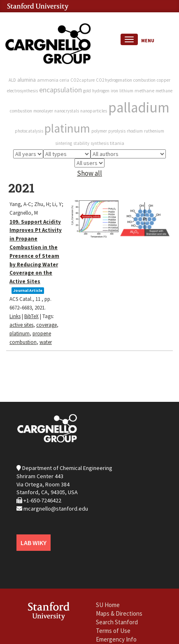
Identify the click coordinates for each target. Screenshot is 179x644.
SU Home (108, 605)
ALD (12, 80)
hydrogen (101, 91)
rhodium (135, 131)
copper (164, 80)
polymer (99, 131)
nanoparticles (94, 111)
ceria (64, 80)
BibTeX (31, 316)
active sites (21, 325)
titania (117, 143)
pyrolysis (117, 131)
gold (87, 91)
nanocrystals (67, 111)
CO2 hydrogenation (114, 80)
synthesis (100, 143)
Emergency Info (116, 639)
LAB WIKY (34, 543)
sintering (64, 143)
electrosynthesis (22, 91)
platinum (67, 128)
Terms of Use (113, 631)
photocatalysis (29, 131)
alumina (27, 80)
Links (15, 316)
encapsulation (60, 90)
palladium (139, 108)
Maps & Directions (119, 613)
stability (81, 143)
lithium (126, 91)
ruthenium (154, 131)
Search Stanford (117, 622)
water (46, 342)
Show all (89, 173)
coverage (46, 325)
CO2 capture (83, 80)
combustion (144, 80)
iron (114, 91)
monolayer (43, 111)
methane (144, 91)
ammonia (48, 80)
